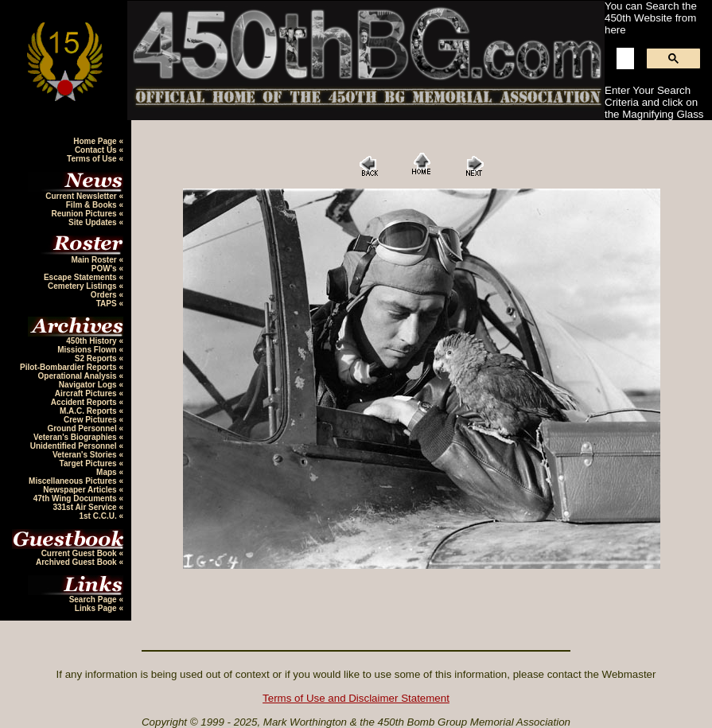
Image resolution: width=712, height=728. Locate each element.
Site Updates (93, 222)
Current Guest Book (80, 553)
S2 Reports (97, 358)
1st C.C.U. (99, 516)
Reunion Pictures (85, 214)
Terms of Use (93, 159)
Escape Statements (82, 277)
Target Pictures (89, 463)
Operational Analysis (79, 376)
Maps (107, 472)
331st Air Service (86, 507)
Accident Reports (85, 402)
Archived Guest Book (77, 562)
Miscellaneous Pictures (74, 481)
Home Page (96, 141)
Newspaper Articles (81, 490)
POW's (105, 269)
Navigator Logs (89, 385)
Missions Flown (88, 350)
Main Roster (95, 260)
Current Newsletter (82, 196)
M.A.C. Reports (89, 411)
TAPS (108, 304)
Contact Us (97, 150)
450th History (92, 341)
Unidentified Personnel (75, 446)
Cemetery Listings (83, 286)
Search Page (94, 600)
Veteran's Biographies (76, 437)
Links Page (97, 608)
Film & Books (93, 205)
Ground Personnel (83, 428)
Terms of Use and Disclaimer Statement (356, 698)
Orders (105, 295)
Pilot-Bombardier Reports (69, 367)
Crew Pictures (91, 420)
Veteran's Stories (86, 455)
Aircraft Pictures (87, 393)
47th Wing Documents (76, 498)
